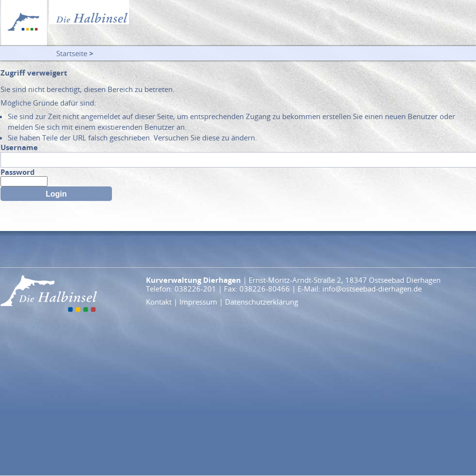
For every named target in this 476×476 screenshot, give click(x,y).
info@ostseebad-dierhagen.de (372, 289)
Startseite (72, 53)
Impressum (198, 302)
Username (19, 147)
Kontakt (159, 302)
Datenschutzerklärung (262, 302)
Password (18, 172)
